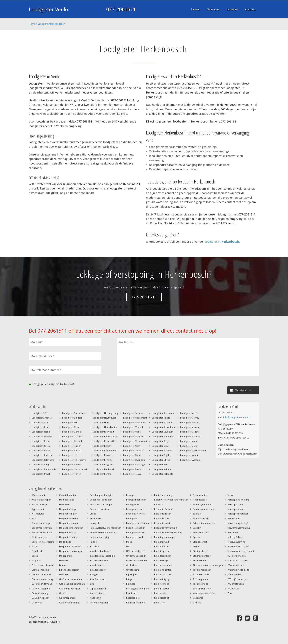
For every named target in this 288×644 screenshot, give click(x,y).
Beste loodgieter (40, 537)
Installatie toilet (98, 565)
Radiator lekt (133, 598)
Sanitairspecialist (202, 518)
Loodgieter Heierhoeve (74, 460)
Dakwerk (64, 560)
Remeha (158, 504)
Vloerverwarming (236, 542)
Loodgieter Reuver (133, 474)
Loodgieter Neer (131, 446)
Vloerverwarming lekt (239, 546)
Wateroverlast (235, 574)
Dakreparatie (66, 556)
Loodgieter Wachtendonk (193, 450)
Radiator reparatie (135, 603)
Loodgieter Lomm (102, 474)
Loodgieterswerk (135, 537)
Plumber (131, 584)
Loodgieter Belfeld (41, 446)
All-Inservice (38, 514)
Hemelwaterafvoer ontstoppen (105, 528)
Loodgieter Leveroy (102, 460)
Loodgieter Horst (101, 422)
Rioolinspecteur (162, 589)
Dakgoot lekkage (68, 509)
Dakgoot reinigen (68, 514)
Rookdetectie (200, 500)
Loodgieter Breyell (41, 474)
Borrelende (37, 551)
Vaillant (197, 603)
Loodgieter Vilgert (189, 432)
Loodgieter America (42, 418)
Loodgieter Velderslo (162, 474)
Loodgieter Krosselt (102, 455)
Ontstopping (133, 570)
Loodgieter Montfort (134, 436)
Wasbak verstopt (236, 565)
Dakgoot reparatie (68, 518)
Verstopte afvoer (236, 509)
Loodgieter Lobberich (103, 469)
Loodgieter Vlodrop (190, 436)
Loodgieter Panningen (135, 464)
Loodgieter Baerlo (41, 432)
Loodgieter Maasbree (134, 422)
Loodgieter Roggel (161, 418)
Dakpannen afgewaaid (71, 546)
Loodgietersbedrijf (136, 528)
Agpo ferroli (38, 509)
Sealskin (197, 528)
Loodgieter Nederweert (135, 441)
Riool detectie (161, 546)
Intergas (94, 574)
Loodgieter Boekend (42, 455)
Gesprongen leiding (69, 603)
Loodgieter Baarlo (41, 427)
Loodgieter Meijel (132, 432)
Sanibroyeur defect (203, 504)
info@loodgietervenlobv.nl (237, 417)
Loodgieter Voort (189, 441)
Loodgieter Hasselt (72, 450)
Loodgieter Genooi (72, 432)
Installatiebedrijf (98, 570)
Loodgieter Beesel (41, 441)
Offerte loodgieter (135, 551)
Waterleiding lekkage (238, 570)
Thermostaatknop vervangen (208, 565)
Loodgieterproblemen (137, 523)
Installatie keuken (99, 560)
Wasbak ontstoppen (238, 560)
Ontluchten (132, 565)
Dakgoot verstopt (68, 532)
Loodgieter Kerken (102, 446)
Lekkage (130, 495)
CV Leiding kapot (40, 598)
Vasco (231, 495)
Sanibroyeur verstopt (204, 509)
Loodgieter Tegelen (162, 455)
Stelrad (197, 546)
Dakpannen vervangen (71, 551)
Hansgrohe (95, 523)
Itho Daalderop (97, 579)
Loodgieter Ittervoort (103, 432)
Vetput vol (233, 532)
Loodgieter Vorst (189, 446)
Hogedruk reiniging (99, 537)
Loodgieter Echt (70, 422)
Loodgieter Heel (70, 455)
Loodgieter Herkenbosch (51, 24)
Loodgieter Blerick (41, 450)
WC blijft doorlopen (238, 579)
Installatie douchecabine (102, 556)
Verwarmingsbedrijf (238, 523)
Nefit (129, 546)
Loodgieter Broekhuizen (75, 413)
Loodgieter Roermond (163, 413)
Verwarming (234, 518)
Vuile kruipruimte (237, 556)
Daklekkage (65, 542)
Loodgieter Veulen (190, 422)
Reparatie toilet (162, 523)
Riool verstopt (161, 584)
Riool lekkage (161, 560)
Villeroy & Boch (235, 537)
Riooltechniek (200, 495)
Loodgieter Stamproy (163, 436)
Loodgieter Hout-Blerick (105, 427)
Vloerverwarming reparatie (241, 551)
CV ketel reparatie (41, 589)
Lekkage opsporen (136, 509)
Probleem (131, 593)
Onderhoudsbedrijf (136, 556)
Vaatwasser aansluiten (204, 593)
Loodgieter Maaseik (133, 427)
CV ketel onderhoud (42, 584)
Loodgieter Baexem (42, 436)
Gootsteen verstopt (100, 509)
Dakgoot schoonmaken (71, 528)
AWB (34, 518)
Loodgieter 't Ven (40, 413)
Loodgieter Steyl (160, 446)
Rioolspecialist (162, 598)
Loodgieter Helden (72, 464)
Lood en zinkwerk (135, 514)
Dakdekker (65, 504)
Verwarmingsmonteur (239, 528)
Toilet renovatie (201, 574)
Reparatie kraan (162, 518)
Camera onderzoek (41, 574)
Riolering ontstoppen (165, 537)
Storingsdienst (200, 551)
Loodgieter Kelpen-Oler (104, 441)
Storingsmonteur (202, 556)
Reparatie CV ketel (164, 509)
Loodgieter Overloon (134, 460)
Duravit (63, 565)
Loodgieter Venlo (48, 9)
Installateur (95, 546)
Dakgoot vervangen (69, 537)
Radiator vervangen (164, 495)
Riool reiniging (162, 579)
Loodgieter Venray (190, 418)
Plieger (130, 579)
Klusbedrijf (95, 598)
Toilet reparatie (201, 579)
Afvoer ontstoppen (41, 500)
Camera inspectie (40, 570)
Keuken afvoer (97, 593)
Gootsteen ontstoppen (101, 504)
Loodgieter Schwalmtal (164, 427)
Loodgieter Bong (40, 464)
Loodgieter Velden (161, 469)
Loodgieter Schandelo (163, 422)
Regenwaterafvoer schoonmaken (171, 500)
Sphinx (197, 537)
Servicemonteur (201, 532)
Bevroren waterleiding (43, 542)
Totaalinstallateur (202, 589)
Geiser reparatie (67, 598)
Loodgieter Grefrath (72, 441)
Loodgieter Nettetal (133, 450)
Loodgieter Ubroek (161, 460)
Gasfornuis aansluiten (70, 579)
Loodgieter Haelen (72, 446)
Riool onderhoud (163, 565)
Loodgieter (132, 518)
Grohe (93, 514)
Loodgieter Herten (72, 474)
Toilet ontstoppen (202, 570)
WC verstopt (234, 589)
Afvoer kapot (38, 495)
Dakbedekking (67, 500)
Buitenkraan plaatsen (43, 565)
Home (32, 24)
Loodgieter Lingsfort (103, 464)
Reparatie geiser (162, 514)
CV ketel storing (40, 593)
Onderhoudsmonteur (137, 560)
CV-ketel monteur (68, 495)
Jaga (92, 584)
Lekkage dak (133, 504)
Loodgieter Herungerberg (105, 413)
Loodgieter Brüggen (72, 418)
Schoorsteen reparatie (204, 523)
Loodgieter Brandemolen (44, 469)
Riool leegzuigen (163, 556)
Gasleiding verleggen (70, 589)
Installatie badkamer (100, 551)
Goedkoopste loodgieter (102, 495)
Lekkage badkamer (136, 500)
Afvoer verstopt (40, 504)
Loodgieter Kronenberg (104, 450)
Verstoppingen (235, 504)
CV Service (37, 603)
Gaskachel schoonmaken (72, 584)
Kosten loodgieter (99, 603)
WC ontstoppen (236, 584)
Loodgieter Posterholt (134, 469)
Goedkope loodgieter (101, 500)
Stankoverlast (200, 542)
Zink (230, 593)
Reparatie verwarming (165, 528)
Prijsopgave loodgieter (138, 589)
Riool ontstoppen (163, 574)
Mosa (129, 542)
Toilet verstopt (200, 584)
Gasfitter (64, 574)
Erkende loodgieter (69, 570)
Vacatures (198, 598)
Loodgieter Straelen (162, 450)
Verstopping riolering (238, 500)
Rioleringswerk (162, 542)
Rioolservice (160, 593)
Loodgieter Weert (189, 455)
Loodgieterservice (135, 532)
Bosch (35, 556)
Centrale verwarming (42, 579)
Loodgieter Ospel (132, 455)
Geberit (63, 593)
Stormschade (200, 560)
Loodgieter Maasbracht (135, 418)
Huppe (93, 542)
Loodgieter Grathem (73, 436)
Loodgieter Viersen (190, 427)
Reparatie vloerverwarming (168, 532)
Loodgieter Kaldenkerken (105, 436)
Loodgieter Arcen (40, 422)
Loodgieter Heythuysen (104, 418)
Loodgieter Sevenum (162, 432)
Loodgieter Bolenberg (43, 460)
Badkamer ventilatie (42, 532)
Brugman (36, 560)
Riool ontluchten (163, 570)
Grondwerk (95, 518)
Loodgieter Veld (160, 464)
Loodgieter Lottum (133, 413)
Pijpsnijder (132, 574)
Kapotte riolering (98, 589)
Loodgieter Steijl (160, 441)
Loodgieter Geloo (71, 427)
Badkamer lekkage (41, 523)
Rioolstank (160, 603)
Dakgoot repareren (69, 523)
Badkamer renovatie (42, 528)
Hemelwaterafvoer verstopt (104, 532)
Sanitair (197, 514)
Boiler (35, 546)
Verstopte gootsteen (238, 514)
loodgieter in (221, 242)
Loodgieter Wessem (190, 460)
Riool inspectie (162, 551)
